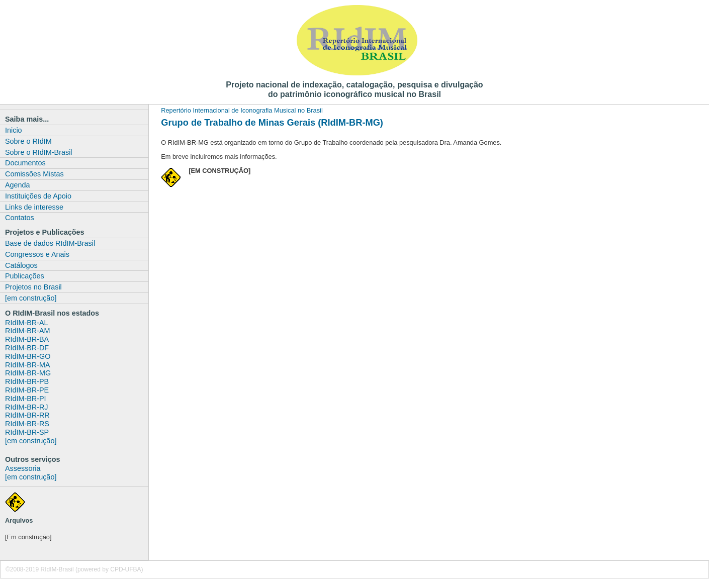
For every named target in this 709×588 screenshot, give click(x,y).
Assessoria (23, 468)
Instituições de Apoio (38, 196)
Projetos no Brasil (33, 287)
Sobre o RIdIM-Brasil (39, 152)
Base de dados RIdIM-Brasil (50, 243)
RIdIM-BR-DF (27, 348)
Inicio (14, 130)
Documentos (25, 163)
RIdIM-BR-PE (27, 390)
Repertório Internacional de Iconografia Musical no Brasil (242, 110)
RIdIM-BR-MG (28, 373)
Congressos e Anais (37, 254)
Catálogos (21, 265)
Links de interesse (34, 207)
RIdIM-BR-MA (28, 365)
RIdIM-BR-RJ (27, 407)
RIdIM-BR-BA (27, 339)
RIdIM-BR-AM (28, 331)
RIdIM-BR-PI (26, 399)
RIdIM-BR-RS (27, 424)
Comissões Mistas (34, 174)
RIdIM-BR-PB (27, 381)
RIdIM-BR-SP (27, 432)
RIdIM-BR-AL (27, 323)
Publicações (25, 276)
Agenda (18, 185)
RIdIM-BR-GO (28, 356)
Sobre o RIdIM (28, 141)
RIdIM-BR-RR (27, 415)
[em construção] (31, 298)
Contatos (20, 218)
